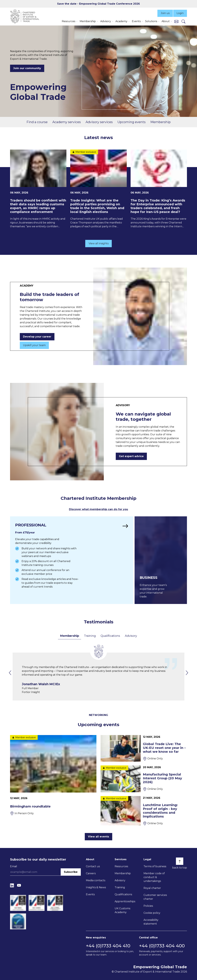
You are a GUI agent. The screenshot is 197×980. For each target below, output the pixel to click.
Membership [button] (88, 21)
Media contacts (96, 880)
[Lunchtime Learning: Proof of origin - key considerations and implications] (144, 811)
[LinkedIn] (12, 885)
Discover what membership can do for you (98, 509)
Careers (91, 873)
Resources (121, 866)
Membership (161, 122)
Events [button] (136, 21)
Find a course (37, 122)
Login (180, 13)
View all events (98, 837)
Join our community (27, 68)
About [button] (166, 21)
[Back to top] (180, 861)
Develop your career (37, 337)
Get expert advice (131, 456)
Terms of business (155, 866)
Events (90, 894)
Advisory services (99, 122)
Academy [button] (121, 21)
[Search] (183, 21)
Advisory (131, 636)
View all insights (99, 243)
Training (90, 636)
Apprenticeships (125, 901)
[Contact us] (176, 21)
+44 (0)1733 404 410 (108, 946)
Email (14, 866)
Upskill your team (34, 345)
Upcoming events (132, 122)
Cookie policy (152, 913)
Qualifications (110, 636)
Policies (148, 906)
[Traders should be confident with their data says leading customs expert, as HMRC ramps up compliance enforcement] (38, 189)
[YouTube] (19, 885)
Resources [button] (68, 21)
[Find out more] (72, 560)
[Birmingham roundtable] (53, 775)
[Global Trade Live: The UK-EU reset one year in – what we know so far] (144, 748)
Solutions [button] (151, 21)
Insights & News (96, 887)
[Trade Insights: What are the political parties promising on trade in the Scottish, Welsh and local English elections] (98, 189)
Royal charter (152, 888)
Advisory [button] (106, 21)
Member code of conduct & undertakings (154, 877)
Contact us (93, 866)
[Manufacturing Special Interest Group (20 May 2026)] (144, 779)
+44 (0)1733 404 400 (162, 946)
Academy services (67, 122)
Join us (165, 13)
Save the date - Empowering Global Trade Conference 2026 (98, 4)
